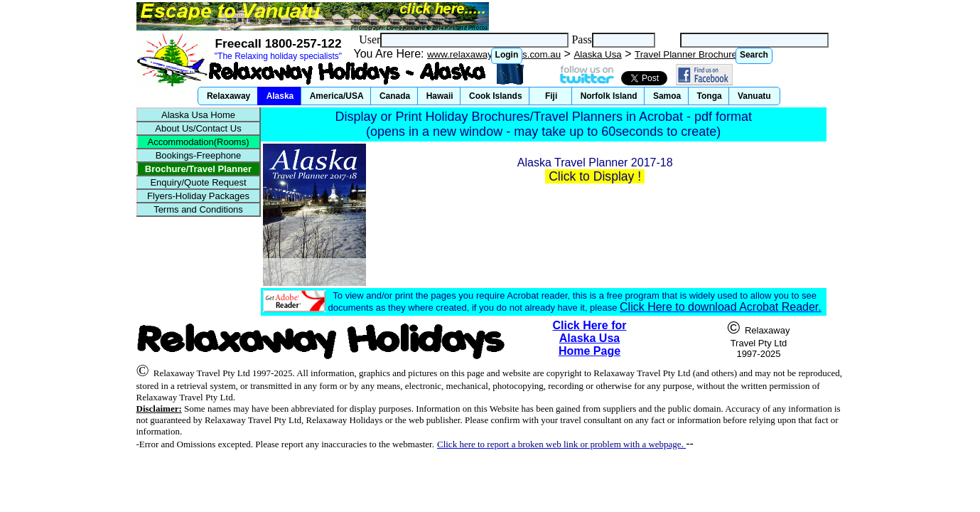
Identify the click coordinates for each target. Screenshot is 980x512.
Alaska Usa (597, 54)
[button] (507, 56)
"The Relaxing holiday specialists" (278, 56)
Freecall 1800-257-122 (278, 43)
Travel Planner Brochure (686, 54)
